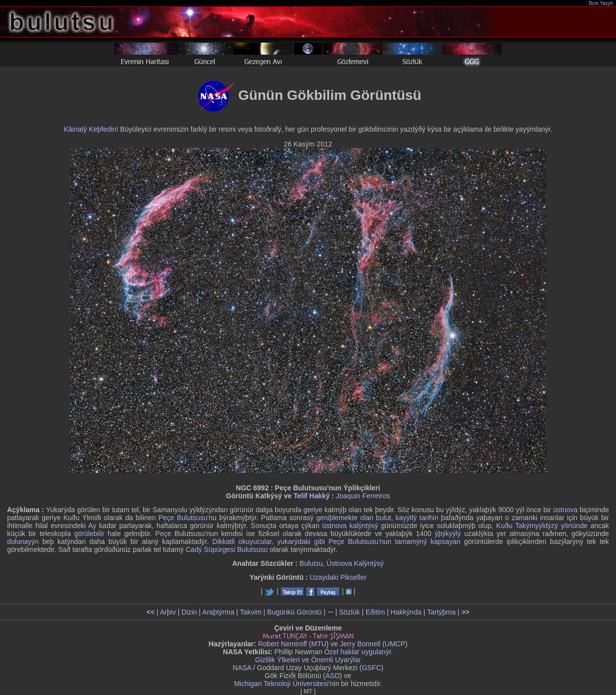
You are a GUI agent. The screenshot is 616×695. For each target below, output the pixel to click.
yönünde (574, 526)
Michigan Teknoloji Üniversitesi (281, 684)
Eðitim (375, 612)
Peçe (163, 534)
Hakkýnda (406, 612)
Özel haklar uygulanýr (358, 652)
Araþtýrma (218, 612)
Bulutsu (311, 563)
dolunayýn (23, 541)
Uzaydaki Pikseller (338, 577)
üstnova (566, 510)
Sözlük (349, 612)
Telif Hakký (312, 496)
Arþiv (168, 612)
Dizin (189, 612)
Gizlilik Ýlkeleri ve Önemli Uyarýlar (308, 660)
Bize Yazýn (601, 3)
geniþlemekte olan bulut (354, 518)
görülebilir (89, 534)
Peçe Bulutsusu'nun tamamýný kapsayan (394, 541)
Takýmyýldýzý (537, 526)
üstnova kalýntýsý (350, 526)
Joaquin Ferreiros (363, 496)
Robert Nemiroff (282, 644)
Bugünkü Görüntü (295, 612)
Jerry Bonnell (360, 644)
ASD (333, 676)
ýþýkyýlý (448, 534)
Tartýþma (442, 612)
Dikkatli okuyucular (242, 541)
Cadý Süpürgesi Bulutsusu (227, 549)
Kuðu (504, 526)
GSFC (371, 668)
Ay (92, 526)
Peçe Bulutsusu (183, 518)
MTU (319, 644)
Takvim (251, 612)
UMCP (395, 644)
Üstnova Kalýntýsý (355, 563)
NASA (242, 668)
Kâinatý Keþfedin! (91, 129)
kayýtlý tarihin (417, 518)
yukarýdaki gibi (301, 541)
